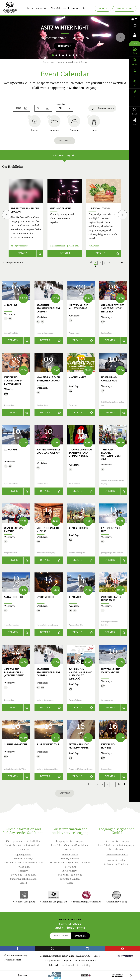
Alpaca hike (11, 305)
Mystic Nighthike (46, 597)
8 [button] (77, 55)
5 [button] (66, 55)
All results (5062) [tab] (65, 156)
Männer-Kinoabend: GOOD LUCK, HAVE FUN (48, 451)
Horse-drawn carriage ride (109, 379)
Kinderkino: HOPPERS (108, 746)
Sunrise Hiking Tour (16, 744)
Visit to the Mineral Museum (48, 529)
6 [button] (70, 55)
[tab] (135, 19)
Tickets (103, 8)
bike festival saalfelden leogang (25, 210)
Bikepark (54, 965)
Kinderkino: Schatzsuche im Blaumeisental (13, 380)
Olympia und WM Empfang (13, 529)
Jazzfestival (68, 965)
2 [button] (56, 55)
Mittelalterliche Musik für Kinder (79, 746)
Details (23, 253)
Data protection (52, 960)
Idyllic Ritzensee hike (111, 529)
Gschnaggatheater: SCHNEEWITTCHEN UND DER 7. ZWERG (80, 453)
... (115, 263)
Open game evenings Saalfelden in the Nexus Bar (113, 308)
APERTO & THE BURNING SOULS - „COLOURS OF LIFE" (14, 672)
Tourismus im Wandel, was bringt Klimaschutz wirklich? (80, 674)
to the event (65, 46)
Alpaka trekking (78, 528)
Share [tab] (135, 122)
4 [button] (63, 55)
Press (97, 956)
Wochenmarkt (77, 377)
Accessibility (84, 965)
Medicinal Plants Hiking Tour (111, 598)
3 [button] (60, 55)
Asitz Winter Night (60, 209)
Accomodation (124, 8)
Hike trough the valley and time (78, 307)
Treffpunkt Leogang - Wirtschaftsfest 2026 (111, 454)
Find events (65, 141)
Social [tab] (135, 112)
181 (121, 263)
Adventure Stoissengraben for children (48, 308)
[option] (65, 37)
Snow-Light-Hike (14, 597)
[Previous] (7, 215)
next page (65, 793)
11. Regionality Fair (99, 209)
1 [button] (53, 55)
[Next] (120, 37)
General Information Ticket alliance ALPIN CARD (65, 956)
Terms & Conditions (85, 960)
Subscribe (80, 935)
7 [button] (73, 55)
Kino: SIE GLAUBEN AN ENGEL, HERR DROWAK (48, 379)
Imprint (68, 960)
